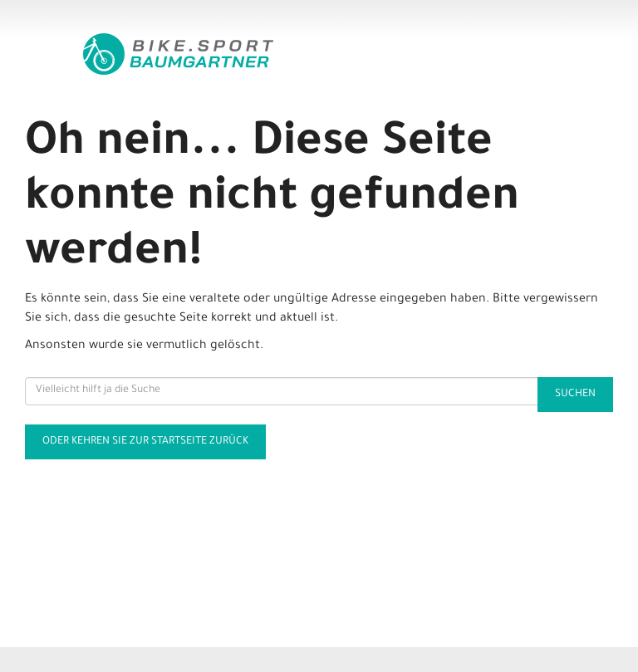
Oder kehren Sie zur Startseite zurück (145, 442)
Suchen (575, 395)
